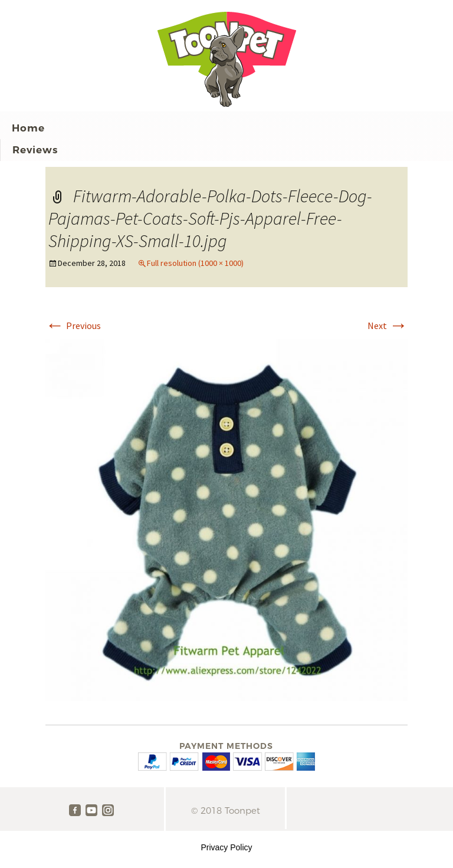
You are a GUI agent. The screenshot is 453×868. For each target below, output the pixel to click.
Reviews (35, 150)
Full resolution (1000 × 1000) (195, 263)
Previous (73, 325)
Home (28, 128)
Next (388, 325)
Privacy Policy (226, 847)
